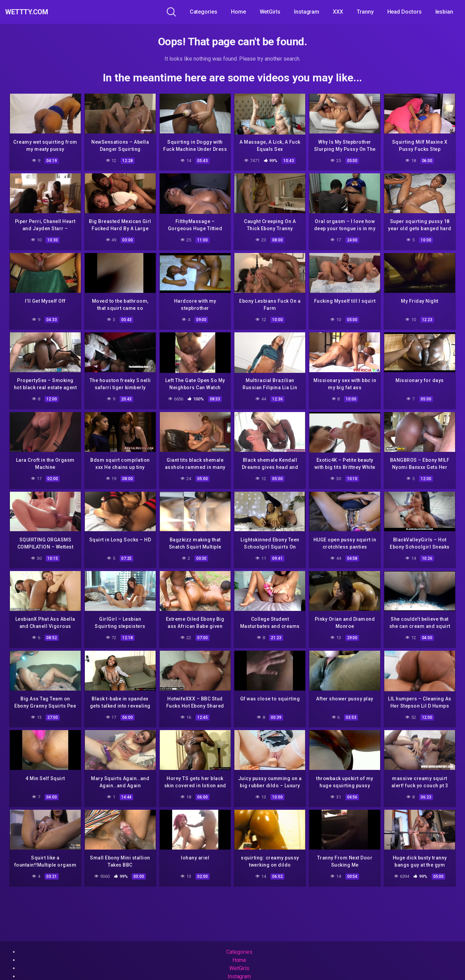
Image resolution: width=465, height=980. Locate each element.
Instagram (307, 12)
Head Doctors (405, 12)
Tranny (365, 12)
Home (238, 12)
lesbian (444, 12)
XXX (338, 12)
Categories (204, 12)
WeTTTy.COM (35, 12)
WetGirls (270, 12)
